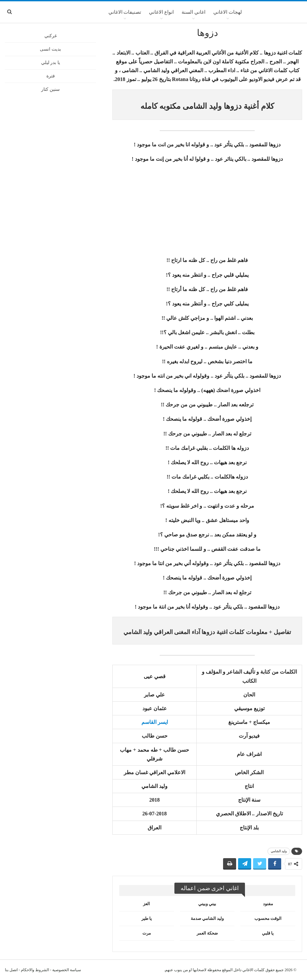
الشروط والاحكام (35, 970)
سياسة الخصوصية (67, 970)
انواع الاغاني (161, 12)
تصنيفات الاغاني (125, 12)
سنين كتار (50, 89)
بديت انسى (50, 49)
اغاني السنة (194, 12)
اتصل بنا (11, 970)
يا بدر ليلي (51, 63)
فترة (51, 76)
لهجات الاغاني (228, 12)
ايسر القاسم (155, 722)
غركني (51, 36)
